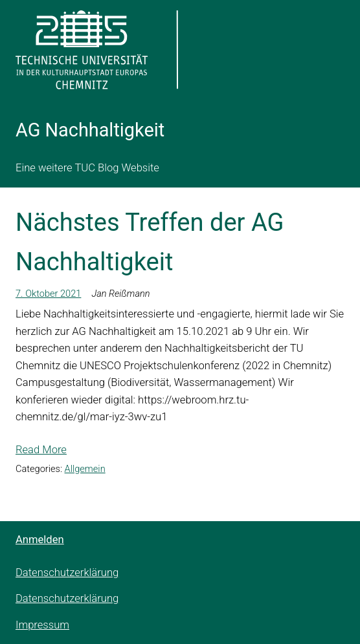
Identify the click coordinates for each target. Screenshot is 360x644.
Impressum (42, 625)
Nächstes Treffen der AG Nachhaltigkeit (150, 242)
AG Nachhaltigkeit (90, 130)
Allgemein (85, 469)
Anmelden (40, 540)
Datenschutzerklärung (67, 573)
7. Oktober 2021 (48, 294)
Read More (41, 450)
